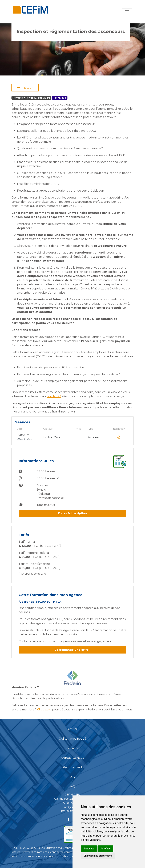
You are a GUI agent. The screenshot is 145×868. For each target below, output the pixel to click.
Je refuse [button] (105, 849)
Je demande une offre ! (73, 650)
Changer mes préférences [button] (98, 856)
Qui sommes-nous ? (72, 739)
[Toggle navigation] (127, 12)
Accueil (73, 729)
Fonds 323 (54, 396)
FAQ (72, 786)
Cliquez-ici (44, 709)
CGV (72, 777)
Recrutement (73, 767)
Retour (25, 88)
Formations (72, 748)
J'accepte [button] (89, 849)
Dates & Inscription (72, 513)
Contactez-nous (73, 758)
